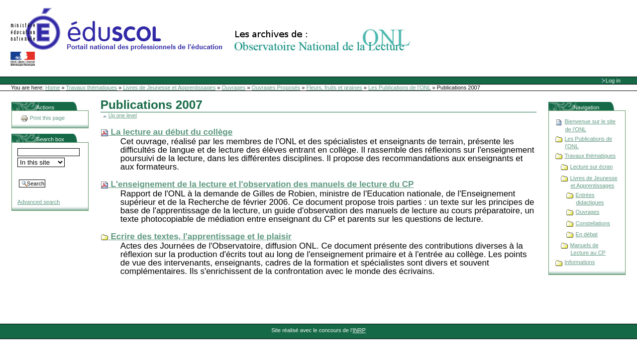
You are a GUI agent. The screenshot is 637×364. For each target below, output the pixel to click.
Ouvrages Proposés (276, 88)
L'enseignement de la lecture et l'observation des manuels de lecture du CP (263, 184)
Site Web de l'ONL (212, 37)
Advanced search (39, 202)
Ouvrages (234, 88)
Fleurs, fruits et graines (334, 88)
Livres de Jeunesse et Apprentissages (169, 88)
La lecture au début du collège (172, 132)
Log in (613, 81)
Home (53, 88)
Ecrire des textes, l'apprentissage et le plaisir (201, 236)
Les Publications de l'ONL (400, 88)
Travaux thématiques (92, 88)
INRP (359, 330)
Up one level (123, 116)
